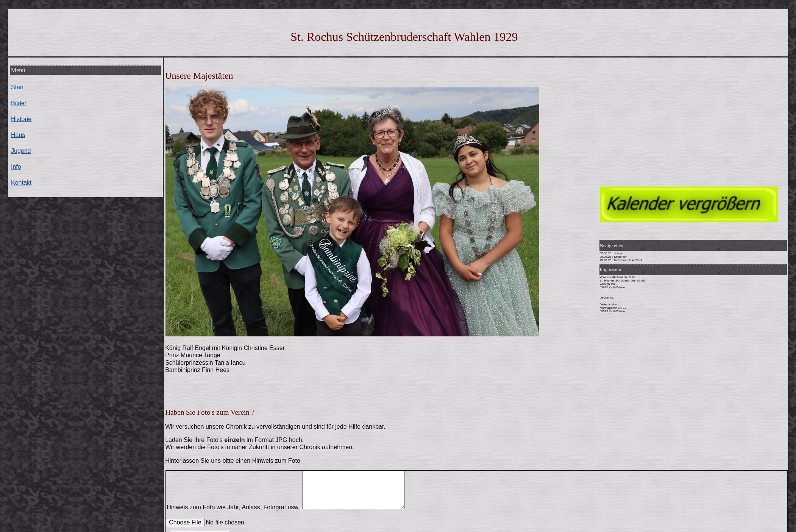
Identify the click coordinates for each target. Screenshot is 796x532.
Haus (18, 135)
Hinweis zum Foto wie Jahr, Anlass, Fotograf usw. (287, 507)
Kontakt (21, 183)
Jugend (21, 151)
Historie (21, 119)
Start (17, 87)
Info (16, 167)
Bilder (19, 103)
